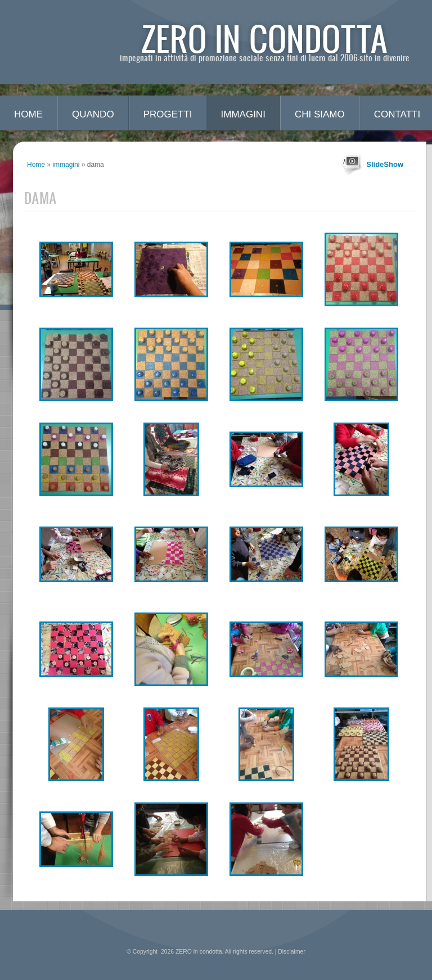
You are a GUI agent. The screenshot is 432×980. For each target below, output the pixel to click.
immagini (243, 114)
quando (93, 114)
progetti (168, 114)
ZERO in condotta (265, 38)
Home (28, 114)
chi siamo (320, 114)
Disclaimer (292, 952)
